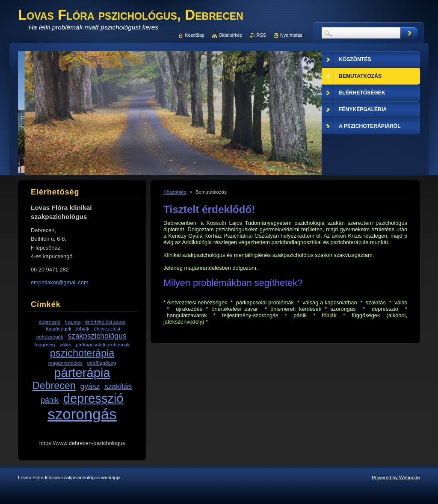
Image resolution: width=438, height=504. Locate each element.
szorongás (82, 414)
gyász (90, 386)
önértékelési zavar (105, 322)
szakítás (118, 386)
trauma (73, 322)
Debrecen (54, 386)
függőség (45, 344)
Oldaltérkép (231, 35)
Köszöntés (175, 192)
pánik (50, 400)
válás (65, 344)
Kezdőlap (195, 35)
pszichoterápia (82, 353)
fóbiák (83, 329)
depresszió (93, 398)
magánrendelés (65, 363)
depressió (50, 322)
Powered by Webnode (396, 477)
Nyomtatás (291, 35)
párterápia (82, 373)
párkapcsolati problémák (103, 344)
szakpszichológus (97, 336)
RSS (261, 35)
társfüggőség (102, 363)
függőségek (59, 329)
